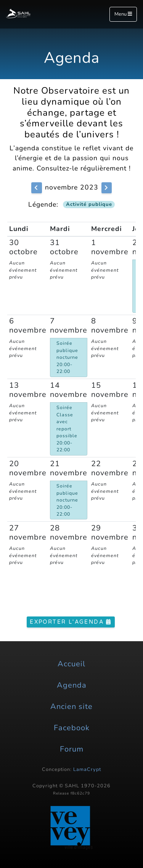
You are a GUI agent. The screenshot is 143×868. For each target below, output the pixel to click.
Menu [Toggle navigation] (123, 14)
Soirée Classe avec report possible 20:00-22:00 (67, 429)
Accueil (71, 664)
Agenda (72, 685)
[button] (36, 188)
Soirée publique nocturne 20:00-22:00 (67, 357)
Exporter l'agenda (71, 622)
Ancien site (71, 706)
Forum (72, 749)
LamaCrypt (87, 769)
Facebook (72, 728)
